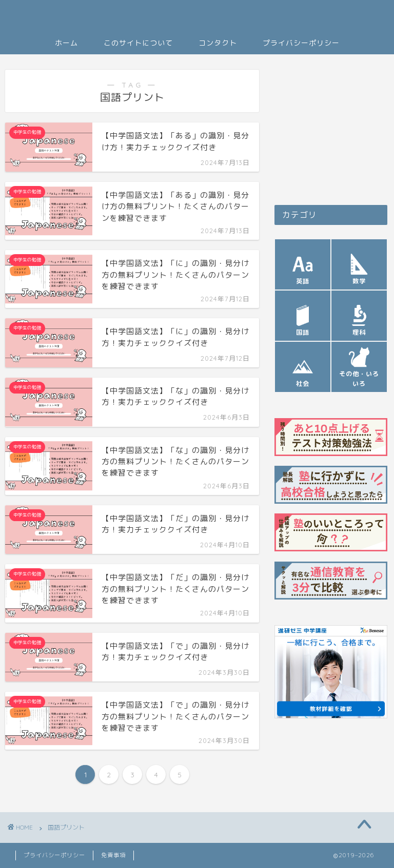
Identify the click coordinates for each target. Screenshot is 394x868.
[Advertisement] (331, 128)
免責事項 (113, 855)
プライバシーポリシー (301, 43)
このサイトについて (138, 43)
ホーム (66, 43)
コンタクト (218, 43)
